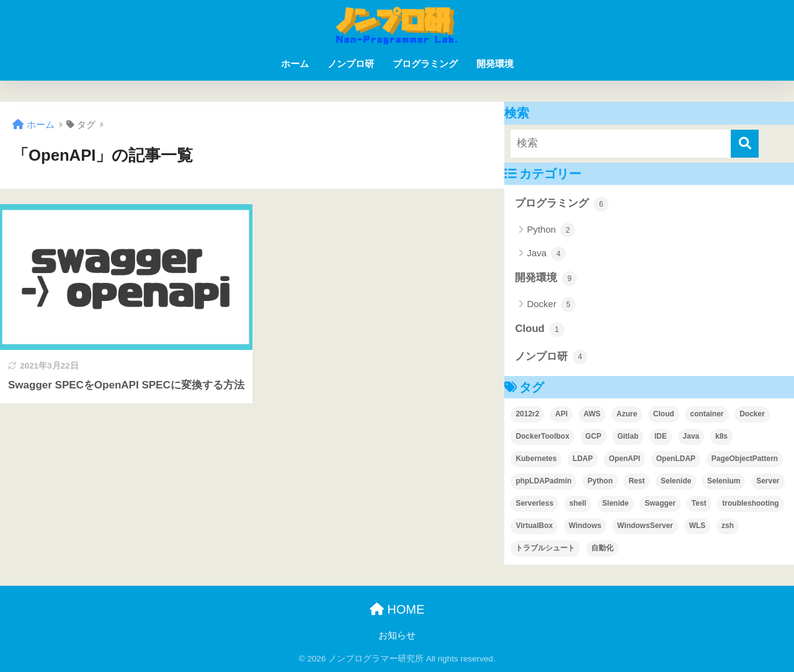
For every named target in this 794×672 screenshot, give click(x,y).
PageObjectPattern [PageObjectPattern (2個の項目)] (745, 459)
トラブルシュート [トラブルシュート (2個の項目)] (545, 548)
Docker (551, 305)
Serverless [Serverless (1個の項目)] (534, 503)
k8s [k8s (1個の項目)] (721, 436)
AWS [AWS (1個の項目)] (592, 414)
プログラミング (425, 64)
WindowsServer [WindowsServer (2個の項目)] (645, 526)
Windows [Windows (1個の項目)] (585, 526)
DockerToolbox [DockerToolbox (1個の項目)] (542, 436)
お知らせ (397, 635)
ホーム (295, 64)
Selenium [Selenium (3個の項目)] (724, 481)
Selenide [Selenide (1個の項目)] (676, 481)
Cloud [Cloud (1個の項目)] (664, 414)
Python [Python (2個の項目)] (600, 481)
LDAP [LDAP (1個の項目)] (583, 459)
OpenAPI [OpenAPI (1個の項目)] (624, 459)
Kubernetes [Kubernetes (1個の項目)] (536, 459)
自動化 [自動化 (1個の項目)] (602, 548)
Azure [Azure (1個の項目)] (627, 414)
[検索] (745, 144)
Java (546, 254)
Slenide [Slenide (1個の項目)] (616, 503)
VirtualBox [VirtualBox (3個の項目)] (534, 526)
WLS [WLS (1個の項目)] (698, 526)
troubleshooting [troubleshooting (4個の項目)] (750, 503)
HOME (397, 609)
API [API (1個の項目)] (561, 414)
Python (551, 230)
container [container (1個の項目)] (707, 414)
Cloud (539, 329)
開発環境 (495, 64)
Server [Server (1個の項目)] (768, 481)
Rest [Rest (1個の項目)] (636, 481)
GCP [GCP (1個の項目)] (594, 436)
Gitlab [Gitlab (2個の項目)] (628, 436)
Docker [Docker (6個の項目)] (752, 414)
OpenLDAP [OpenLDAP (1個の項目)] (676, 459)
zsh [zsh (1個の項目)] (728, 526)
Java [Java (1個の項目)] (691, 436)
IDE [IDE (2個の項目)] (661, 436)
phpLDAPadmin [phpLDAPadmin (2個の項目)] (543, 481)
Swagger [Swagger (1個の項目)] (660, 503)
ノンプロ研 (351, 64)
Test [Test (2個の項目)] (699, 503)
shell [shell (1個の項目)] (578, 503)
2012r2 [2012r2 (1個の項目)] (527, 414)
